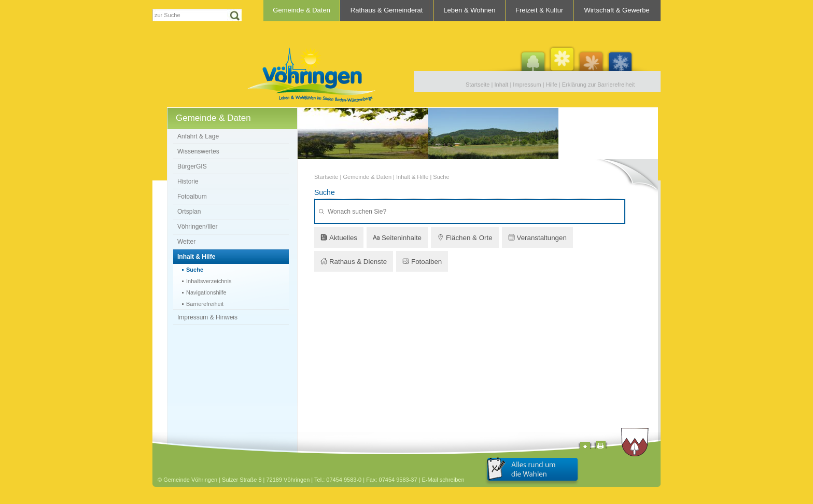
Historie (188, 181)
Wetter (186, 242)
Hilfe (552, 85)
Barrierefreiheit (205, 304)
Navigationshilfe (206, 292)
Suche (195, 270)
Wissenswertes (198, 151)
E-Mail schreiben (443, 480)
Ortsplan (189, 212)
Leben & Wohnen (469, 10)
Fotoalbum (192, 197)
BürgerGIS (192, 166)
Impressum (527, 85)
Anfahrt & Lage (198, 136)
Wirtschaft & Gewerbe (616, 10)
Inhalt (501, 85)
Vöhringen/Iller (197, 227)
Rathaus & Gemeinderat (387, 10)
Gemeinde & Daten (302, 10)
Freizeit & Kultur (539, 10)
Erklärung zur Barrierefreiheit (599, 85)
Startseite (478, 85)
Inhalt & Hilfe (196, 257)
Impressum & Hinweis (207, 317)
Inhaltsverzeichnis (209, 281)
